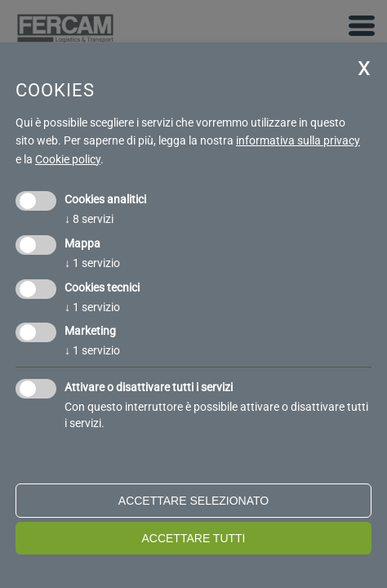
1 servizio (92, 263)
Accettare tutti (193, 538)
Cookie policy (68, 159)
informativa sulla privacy (298, 140)
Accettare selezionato (193, 501)
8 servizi (89, 219)
